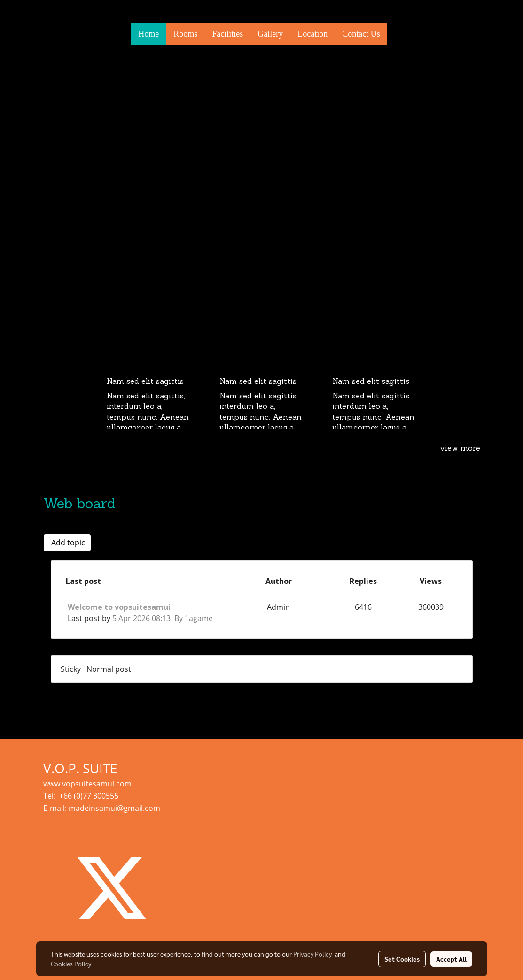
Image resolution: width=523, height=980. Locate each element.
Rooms (185, 34)
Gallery (270, 34)
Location (312, 34)
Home (148, 34)
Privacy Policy (312, 954)
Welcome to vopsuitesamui (119, 607)
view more (460, 449)
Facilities (227, 34)
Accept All (451, 959)
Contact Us (361, 34)
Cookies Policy (71, 964)
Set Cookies (402, 959)
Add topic (67, 543)
